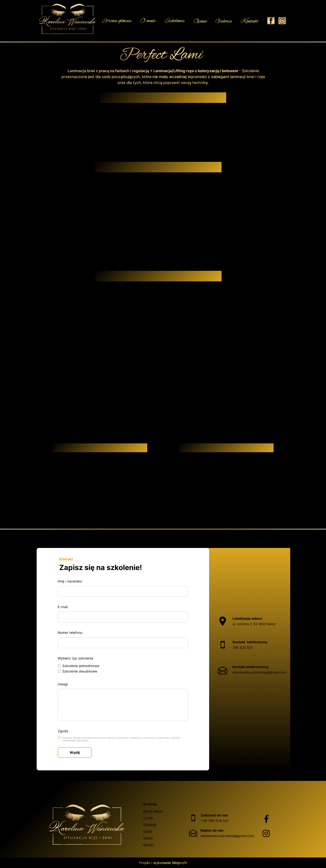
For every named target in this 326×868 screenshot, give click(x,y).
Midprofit (180, 863)
